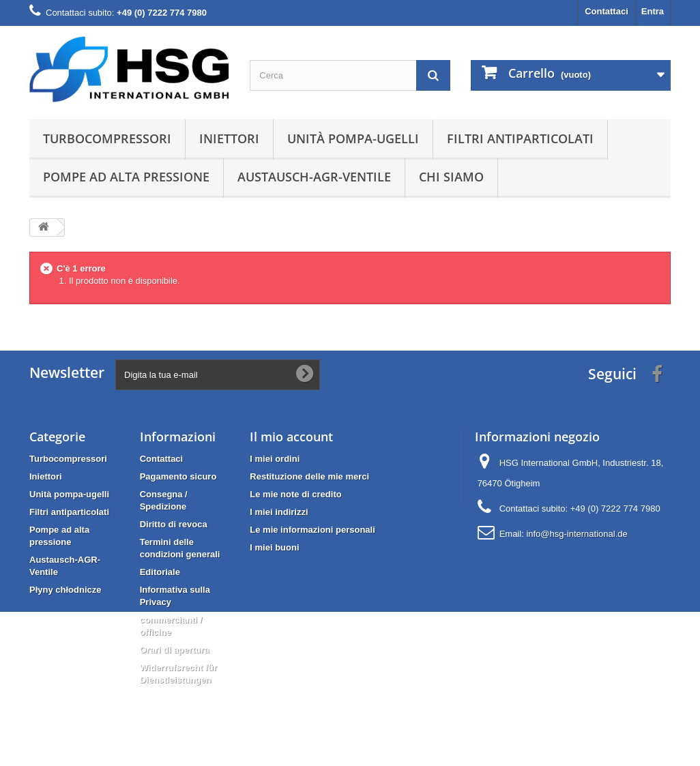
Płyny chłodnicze (65, 590)
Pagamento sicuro (178, 476)
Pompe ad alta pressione (126, 177)
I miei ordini (275, 459)
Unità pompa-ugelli (353, 138)
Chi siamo (451, 177)
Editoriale (160, 572)
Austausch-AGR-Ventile (314, 177)
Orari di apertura (175, 650)
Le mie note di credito (295, 494)
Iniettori (229, 138)
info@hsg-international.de (577, 534)
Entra (653, 11)
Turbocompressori (107, 138)
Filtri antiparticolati (520, 138)
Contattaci (607, 11)
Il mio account (291, 437)
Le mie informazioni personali (312, 530)
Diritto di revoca (174, 524)
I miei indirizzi (279, 512)
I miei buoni (274, 547)
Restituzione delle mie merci (309, 476)
